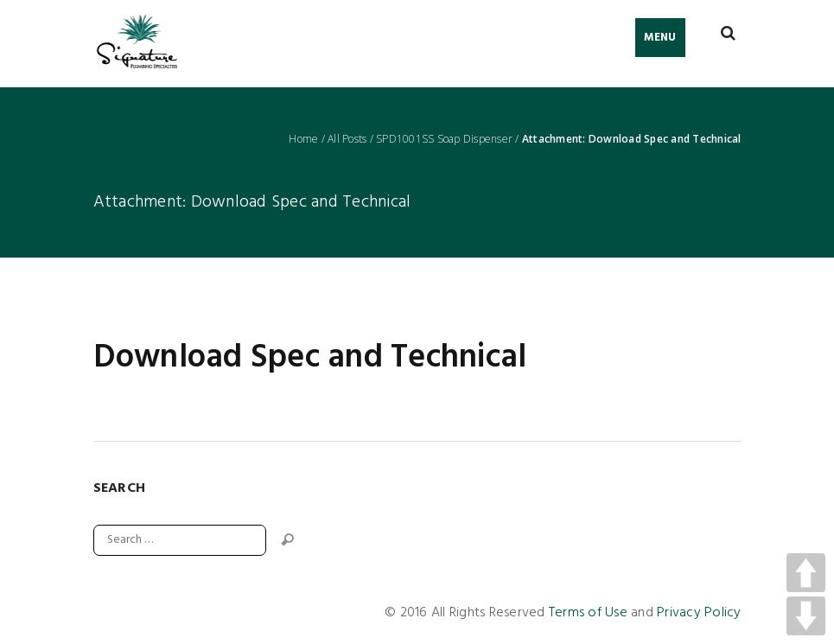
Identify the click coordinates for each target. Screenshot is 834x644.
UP (806, 573)
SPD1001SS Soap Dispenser (444, 139)
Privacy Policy (699, 613)
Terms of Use (588, 613)
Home (303, 139)
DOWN (806, 616)
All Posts (347, 139)
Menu (660, 38)
